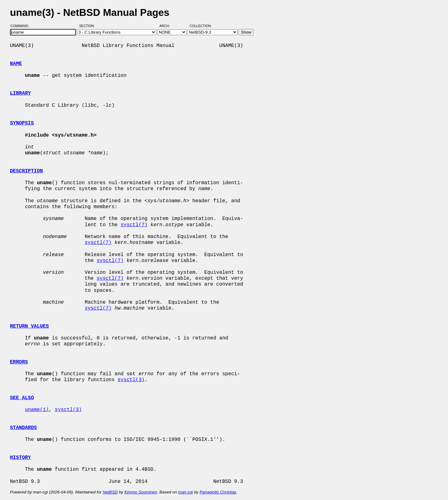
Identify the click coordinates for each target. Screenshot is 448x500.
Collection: (201, 26)
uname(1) (37, 410)
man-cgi (185, 492)
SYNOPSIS (22, 123)
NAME (16, 64)
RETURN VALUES (29, 326)
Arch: (167, 26)
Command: (22, 26)
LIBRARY (20, 93)
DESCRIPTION (26, 171)
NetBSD (110, 492)
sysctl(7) (134, 225)
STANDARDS (23, 428)
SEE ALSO (22, 398)
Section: (88, 26)
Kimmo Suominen (141, 492)
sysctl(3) (131, 380)
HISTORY (20, 458)
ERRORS (19, 362)
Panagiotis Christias (218, 492)
